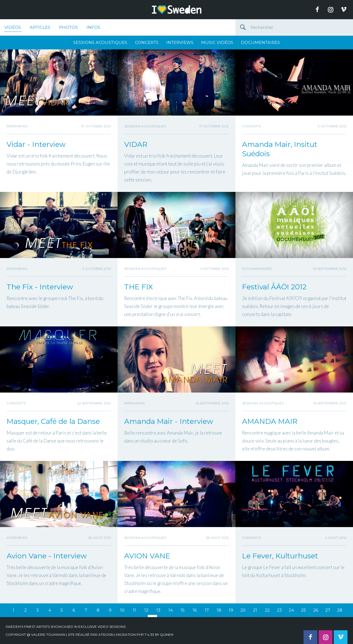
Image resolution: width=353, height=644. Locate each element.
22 (267, 610)
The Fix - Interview (40, 287)
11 (134, 610)
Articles (40, 27)
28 (340, 610)
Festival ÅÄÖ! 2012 (274, 287)
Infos (93, 27)
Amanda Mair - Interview (169, 421)
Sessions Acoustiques (100, 42)
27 (328, 610)
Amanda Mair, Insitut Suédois (280, 149)
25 (304, 610)
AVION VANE (147, 556)
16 (195, 610)
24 (291, 610)
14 (171, 610)
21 (255, 610)
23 (279, 610)
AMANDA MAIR (270, 421)
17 (207, 610)
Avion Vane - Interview (47, 556)
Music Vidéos (217, 42)
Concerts (147, 42)
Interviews (180, 42)
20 (243, 610)
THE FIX (138, 287)
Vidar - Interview (36, 144)
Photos (68, 27)
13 (158, 610)
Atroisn (106, 635)
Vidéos (13, 28)
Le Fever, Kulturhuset (280, 556)
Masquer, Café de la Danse (53, 421)
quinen (167, 635)
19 (231, 610)
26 (316, 610)
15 (183, 610)
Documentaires (260, 42)
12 (146, 610)
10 (122, 610)
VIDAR (136, 144)
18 (219, 610)
